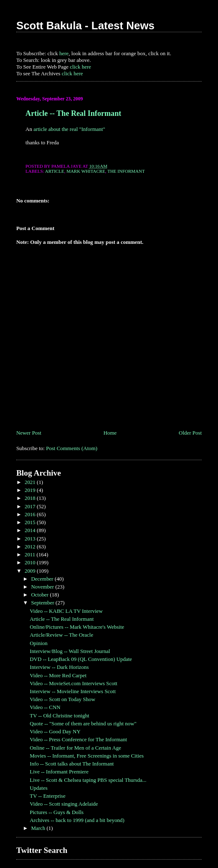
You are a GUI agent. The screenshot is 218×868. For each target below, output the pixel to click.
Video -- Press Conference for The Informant (78, 739)
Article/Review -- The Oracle (61, 635)
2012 (31, 547)
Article (55, 171)
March (39, 828)
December (43, 579)
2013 (31, 539)
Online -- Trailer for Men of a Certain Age (75, 748)
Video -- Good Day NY (55, 731)
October (40, 595)
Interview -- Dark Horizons (59, 667)
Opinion (38, 643)
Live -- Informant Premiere (59, 772)
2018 (31, 498)
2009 (31, 571)
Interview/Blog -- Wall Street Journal (70, 651)
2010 (31, 562)
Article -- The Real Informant (73, 113)
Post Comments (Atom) (72, 448)
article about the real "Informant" (69, 129)
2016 (31, 514)
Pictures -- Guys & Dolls (57, 812)
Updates (38, 788)
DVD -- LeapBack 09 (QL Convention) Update (81, 659)
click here (80, 67)
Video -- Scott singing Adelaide (64, 804)
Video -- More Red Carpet (58, 675)
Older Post (190, 433)
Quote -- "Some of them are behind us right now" (83, 723)
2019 (31, 490)
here (64, 53)
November (43, 587)
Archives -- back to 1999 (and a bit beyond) (77, 820)
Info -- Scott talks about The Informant (72, 764)
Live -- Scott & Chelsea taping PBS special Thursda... (88, 780)
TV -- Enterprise (47, 796)
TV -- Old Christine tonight (59, 716)
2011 (31, 554)
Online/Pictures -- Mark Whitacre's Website (77, 627)
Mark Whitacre (86, 171)
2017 (31, 506)
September (43, 603)
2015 (31, 522)
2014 (31, 530)
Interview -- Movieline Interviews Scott (73, 691)
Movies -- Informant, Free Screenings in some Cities (87, 756)
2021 (31, 482)
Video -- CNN (45, 707)
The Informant (126, 171)
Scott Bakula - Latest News (85, 26)
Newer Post (29, 433)
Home (110, 433)
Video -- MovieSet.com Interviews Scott (74, 683)
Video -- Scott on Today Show (62, 699)
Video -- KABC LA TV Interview (66, 611)
